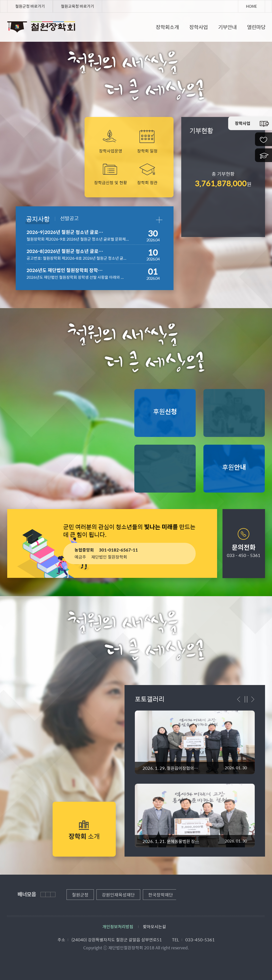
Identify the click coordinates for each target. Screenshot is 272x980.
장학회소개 (167, 27)
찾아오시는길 (154, 927)
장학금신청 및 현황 (111, 182)
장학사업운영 (111, 151)
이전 (240, 699)
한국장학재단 (161, 895)
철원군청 (80, 895)
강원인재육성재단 (118, 895)
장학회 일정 (147, 151)
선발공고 (69, 218)
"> (195, 742)
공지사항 (38, 218)
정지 (246, 699)
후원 (165, 411)
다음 (252, 699)
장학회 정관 (147, 182)
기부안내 (227, 27)
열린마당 (256, 27)
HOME (252, 6)
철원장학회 (9, 25)
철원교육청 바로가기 (77, 6)
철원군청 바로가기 (30, 6)
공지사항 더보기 (159, 220)
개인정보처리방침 (118, 927)
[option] (195, 776)
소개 (84, 836)
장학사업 (199, 27)
